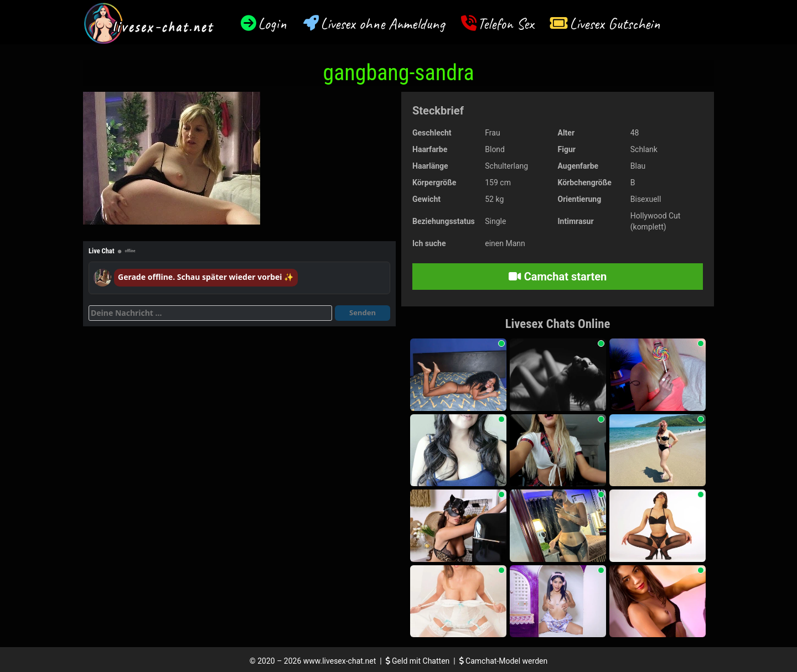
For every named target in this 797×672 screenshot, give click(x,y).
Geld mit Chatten (419, 661)
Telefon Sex (506, 24)
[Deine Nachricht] (210, 313)
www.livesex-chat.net (340, 661)
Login (272, 24)
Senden (363, 312)
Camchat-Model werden (504, 661)
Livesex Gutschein (615, 24)
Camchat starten (558, 277)
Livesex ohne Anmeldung (382, 24)
